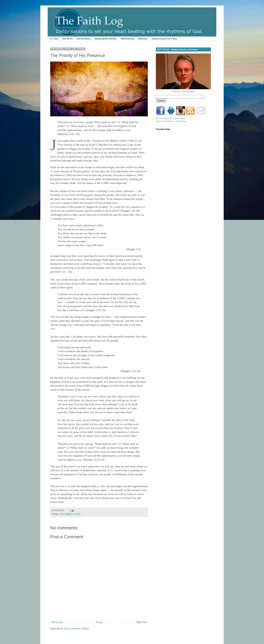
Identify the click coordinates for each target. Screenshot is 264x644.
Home (100, 622)
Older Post (142, 622)
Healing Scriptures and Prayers (164, 39)
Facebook (175, 92)
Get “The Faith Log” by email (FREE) (171, 118)
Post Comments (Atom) (77, 629)
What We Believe (84, 39)
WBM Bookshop (127, 39)
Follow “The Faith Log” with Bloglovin (171, 121)
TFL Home (54, 39)
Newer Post (57, 622)
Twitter (183, 92)
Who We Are (67, 39)
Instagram (191, 92)
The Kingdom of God (70, 514)
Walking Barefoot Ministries (106, 39)
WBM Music (143, 39)
